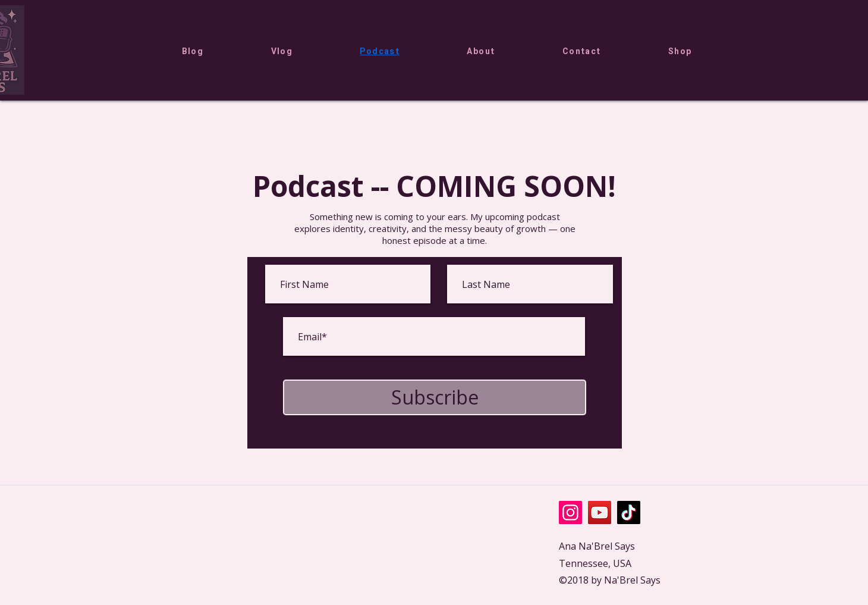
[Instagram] (570, 512)
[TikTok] (629, 512)
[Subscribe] (435, 397)
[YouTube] (600, 512)
